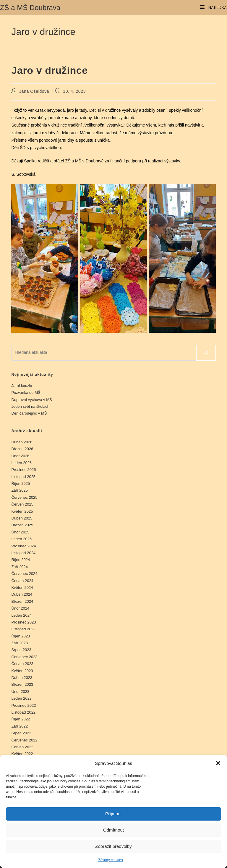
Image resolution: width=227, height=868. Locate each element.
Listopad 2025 (23, 477)
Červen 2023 (22, 664)
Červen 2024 (22, 581)
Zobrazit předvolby (113, 846)
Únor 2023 (20, 692)
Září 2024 (20, 567)
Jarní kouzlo (22, 386)
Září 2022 (20, 726)
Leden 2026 (21, 463)
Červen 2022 (22, 747)
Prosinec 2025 (23, 470)
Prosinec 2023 (23, 622)
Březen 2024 (22, 601)
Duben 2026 (22, 442)
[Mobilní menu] (214, 7)
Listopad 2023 (23, 629)
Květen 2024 (22, 588)
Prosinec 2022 (23, 705)
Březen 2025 (22, 525)
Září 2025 (20, 490)
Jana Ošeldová (34, 91)
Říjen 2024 (21, 560)
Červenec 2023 (24, 657)
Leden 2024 (21, 615)
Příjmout (113, 814)
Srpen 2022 (21, 733)
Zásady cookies (110, 860)
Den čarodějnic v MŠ (29, 413)
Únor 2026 (20, 456)
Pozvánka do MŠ (26, 393)
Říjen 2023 (21, 636)
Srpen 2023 (21, 650)
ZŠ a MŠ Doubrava (30, 8)
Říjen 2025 (21, 483)
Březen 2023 (22, 684)
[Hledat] (206, 353)
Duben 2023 (22, 678)
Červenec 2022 (24, 740)
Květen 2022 (22, 754)
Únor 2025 (20, 532)
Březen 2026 (22, 449)
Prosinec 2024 (23, 546)
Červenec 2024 (24, 574)
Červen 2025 (22, 504)
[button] (218, 763)
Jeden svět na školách (30, 406)
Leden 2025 (21, 539)
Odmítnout (113, 830)
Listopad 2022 (23, 712)
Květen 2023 (22, 671)
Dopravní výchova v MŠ (31, 400)
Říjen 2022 (21, 719)
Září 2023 (20, 643)
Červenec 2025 (24, 497)
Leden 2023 (21, 698)
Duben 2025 (22, 518)
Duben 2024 (22, 594)
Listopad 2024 (23, 553)
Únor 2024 (20, 608)
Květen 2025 (22, 511)
